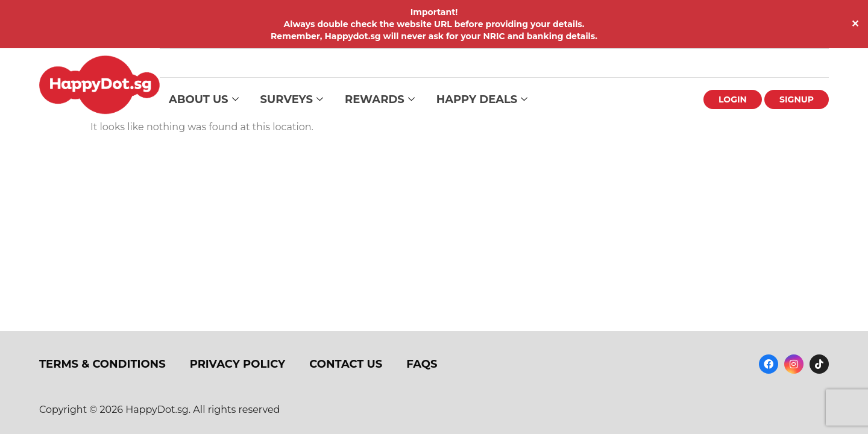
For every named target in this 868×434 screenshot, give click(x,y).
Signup (797, 99)
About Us (204, 100)
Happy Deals (482, 100)
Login (733, 99)
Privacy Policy (238, 364)
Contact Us (346, 364)
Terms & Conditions (102, 364)
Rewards (380, 100)
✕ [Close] (855, 24)
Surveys (292, 100)
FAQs (422, 364)
